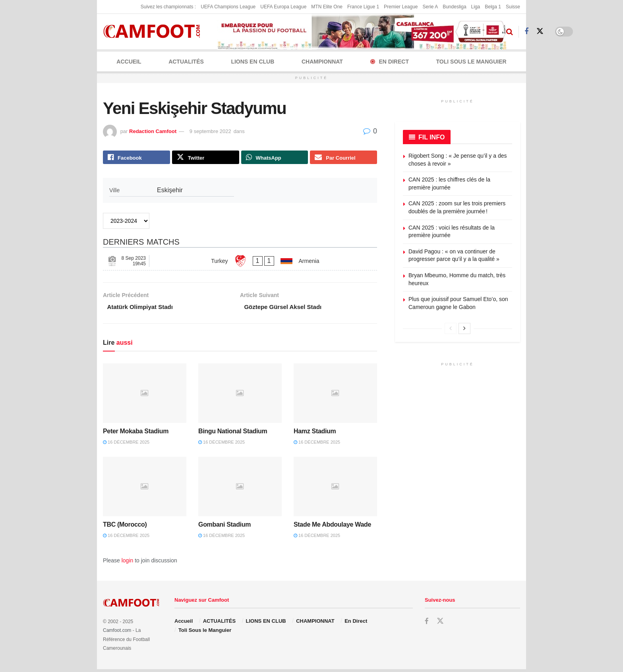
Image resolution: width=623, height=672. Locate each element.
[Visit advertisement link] (362, 32)
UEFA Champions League (228, 7)
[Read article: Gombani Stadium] (240, 489)
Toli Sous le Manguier (471, 62)
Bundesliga (454, 7)
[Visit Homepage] (154, 32)
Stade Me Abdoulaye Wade (332, 527)
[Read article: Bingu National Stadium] (240, 396)
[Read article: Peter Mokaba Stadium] (145, 396)
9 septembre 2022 (210, 131)
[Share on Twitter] (206, 158)
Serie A (430, 7)
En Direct (390, 62)
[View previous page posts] (451, 328)
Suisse (513, 7)
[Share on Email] (343, 158)
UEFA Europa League (283, 7)
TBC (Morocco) (125, 527)
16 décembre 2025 (126, 445)
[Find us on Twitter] (540, 31)
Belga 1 (493, 7)
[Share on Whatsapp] (275, 158)
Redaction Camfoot (153, 131)
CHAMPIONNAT (322, 62)
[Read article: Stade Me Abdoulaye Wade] (335, 489)
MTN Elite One (327, 7)
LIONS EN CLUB (252, 62)
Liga (476, 7)
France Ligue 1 (363, 7)
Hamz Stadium (315, 434)
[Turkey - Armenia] (240, 263)
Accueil (129, 62)
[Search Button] (510, 32)
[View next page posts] (464, 328)
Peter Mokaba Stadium (136, 434)
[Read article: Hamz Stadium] (335, 396)
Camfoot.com (117, 633)
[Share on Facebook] (136, 158)
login (128, 563)
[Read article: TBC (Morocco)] (145, 489)
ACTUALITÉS (186, 62)
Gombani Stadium (224, 527)
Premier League (401, 7)
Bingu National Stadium (233, 434)
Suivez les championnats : (168, 7)
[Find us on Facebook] (526, 32)
